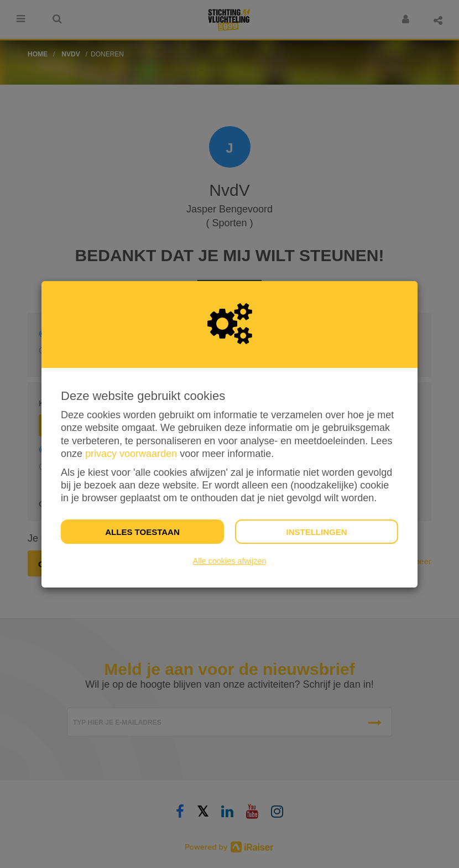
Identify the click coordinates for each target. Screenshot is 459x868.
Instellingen (316, 532)
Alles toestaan (142, 532)
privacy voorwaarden (131, 454)
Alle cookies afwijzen (230, 561)
